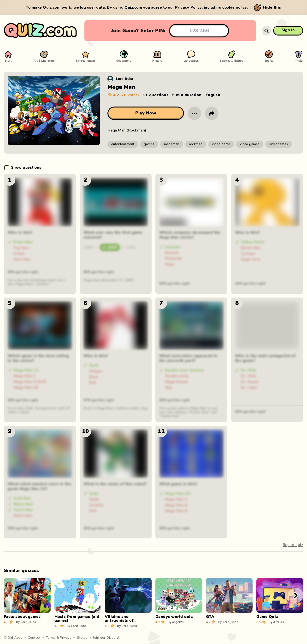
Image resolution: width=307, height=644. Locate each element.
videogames (278, 144)
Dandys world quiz (174, 617)
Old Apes (15, 638)
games (149, 144)
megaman (172, 144)
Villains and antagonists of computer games (121, 620)
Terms (51, 638)
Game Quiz (267, 617)
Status (82, 638)
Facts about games (22, 617)
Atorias (276, 622)
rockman (196, 144)
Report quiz (293, 545)
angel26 (176, 622)
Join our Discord (106, 638)
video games (250, 144)
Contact (34, 638)
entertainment (123, 144)
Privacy (65, 638)
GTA (210, 617)
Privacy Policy (188, 7)
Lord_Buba (125, 79)
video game (221, 144)
